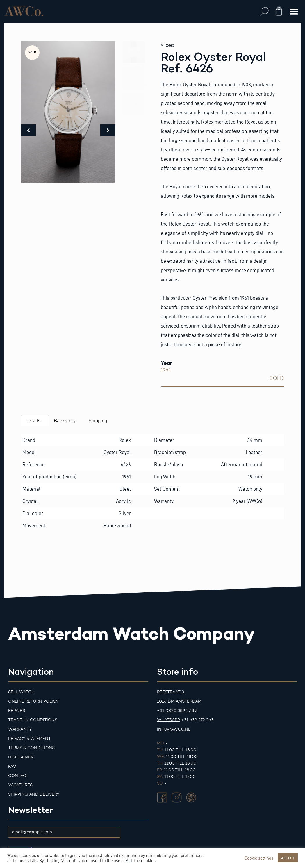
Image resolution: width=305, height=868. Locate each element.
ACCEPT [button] (288, 858)
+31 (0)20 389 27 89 (177, 711)
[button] (264, 11)
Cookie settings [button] (259, 858)
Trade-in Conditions (33, 720)
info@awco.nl (174, 729)
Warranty (20, 729)
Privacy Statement (30, 738)
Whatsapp (168, 720)
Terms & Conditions (31, 748)
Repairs (17, 711)
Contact (18, 776)
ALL (130, 861)
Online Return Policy (33, 701)
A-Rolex (167, 45)
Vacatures (20, 785)
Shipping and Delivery (34, 794)
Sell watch (21, 692)
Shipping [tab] (98, 420)
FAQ (12, 766)
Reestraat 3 (171, 692)
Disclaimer (21, 757)
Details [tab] (33, 420)
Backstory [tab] (65, 420)
